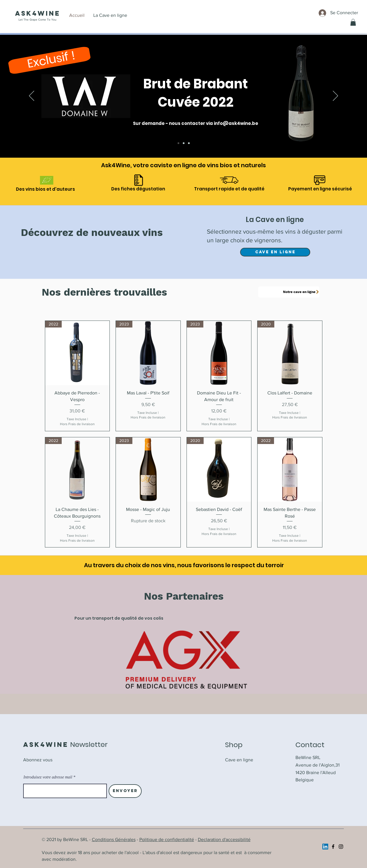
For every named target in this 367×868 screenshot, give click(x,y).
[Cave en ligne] (189, 143)
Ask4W (30, 13)
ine (53, 13)
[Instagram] (341, 847)
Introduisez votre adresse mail (48, 777)
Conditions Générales (114, 839)
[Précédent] (32, 96)
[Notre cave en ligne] (289, 292)
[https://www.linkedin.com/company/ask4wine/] (325, 847)
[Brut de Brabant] (178, 143)
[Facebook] (333, 847)
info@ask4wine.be (236, 123)
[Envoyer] (125, 791)
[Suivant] (335, 96)
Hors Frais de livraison (77, 424)
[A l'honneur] (184, 143)
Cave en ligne (239, 760)
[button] (353, 22)
